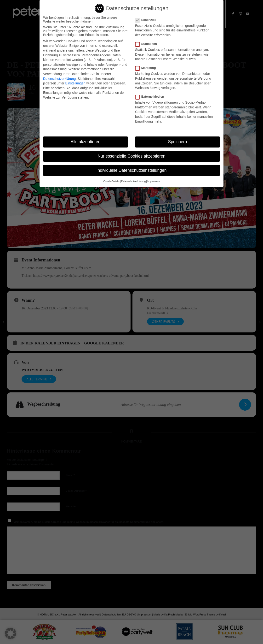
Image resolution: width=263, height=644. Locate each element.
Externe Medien (152, 97)
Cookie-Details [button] (111, 181)
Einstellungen (75, 83)
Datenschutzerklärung (59, 79)
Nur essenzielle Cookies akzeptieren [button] (131, 156)
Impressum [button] (154, 181)
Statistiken (148, 44)
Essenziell (148, 20)
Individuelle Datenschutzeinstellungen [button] (132, 170)
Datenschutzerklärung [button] (133, 181)
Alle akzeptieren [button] (86, 142)
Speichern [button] (178, 142)
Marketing (148, 68)
